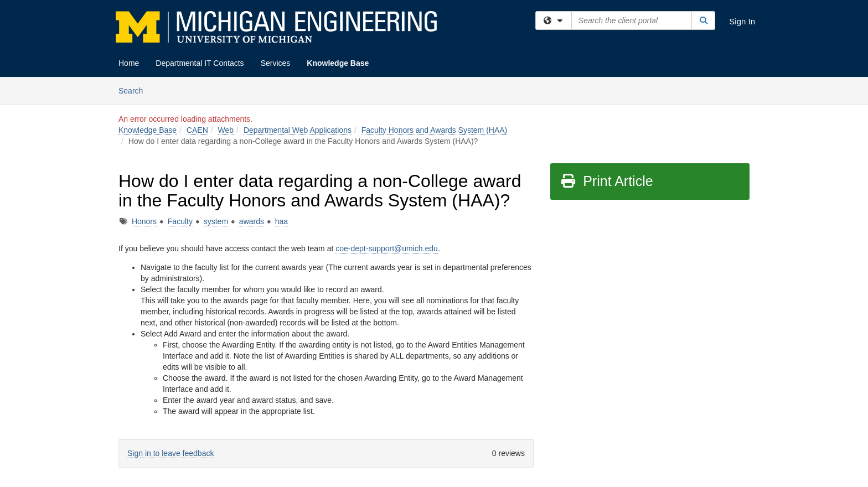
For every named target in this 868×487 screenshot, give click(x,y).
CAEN (197, 130)
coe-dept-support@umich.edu (387, 248)
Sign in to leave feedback (170, 453)
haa (281, 221)
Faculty (180, 221)
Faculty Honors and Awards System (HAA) (435, 130)
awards (252, 221)
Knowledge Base (338, 63)
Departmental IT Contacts (200, 63)
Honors (144, 221)
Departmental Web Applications (298, 130)
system (216, 221)
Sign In (742, 21)
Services (276, 63)
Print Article (606, 181)
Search (135, 90)
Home (129, 63)
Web (226, 130)
